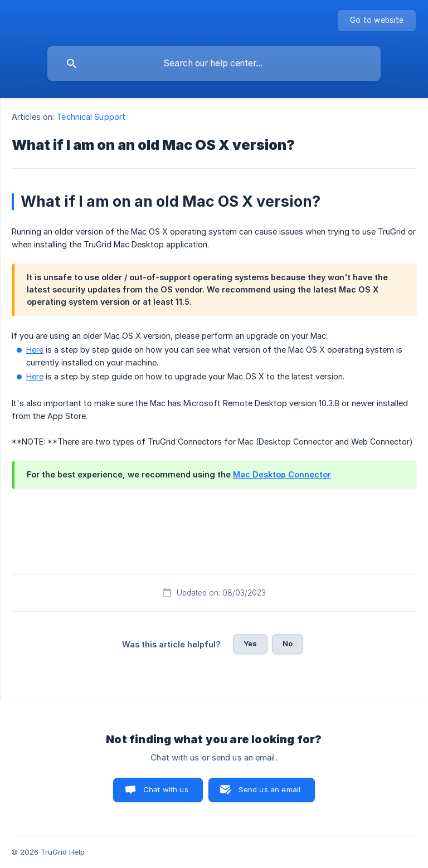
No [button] (288, 643)
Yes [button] (250, 643)
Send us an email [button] (269, 789)
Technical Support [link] (91, 117)
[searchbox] (214, 64)
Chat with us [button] (166, 789)
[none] (377, 21)
